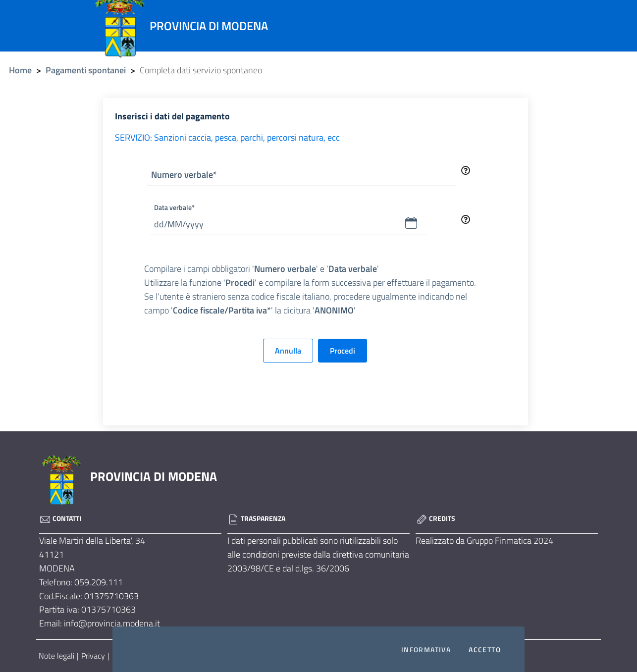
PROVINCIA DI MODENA (154, 476)
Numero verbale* (184, 175)
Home (20, 70)
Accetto (485, 650)
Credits (435, 519)
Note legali (56, 656)
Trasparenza (256, 519)
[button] (411, 223)
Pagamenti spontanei (86, 70)
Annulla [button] (288, 351)
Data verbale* (174, 207)
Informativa (426, 650)
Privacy (93, 656)
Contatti (60, 519)
